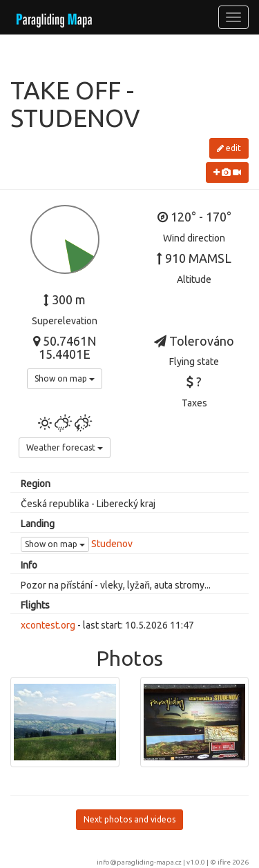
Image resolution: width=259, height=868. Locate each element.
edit (229, 148)
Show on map (65, 378)
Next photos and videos (129, 819)
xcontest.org (48, 625)
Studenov (112, 544)
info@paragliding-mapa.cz (139, 862)
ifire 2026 (233, 862)
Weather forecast (65, 447)
